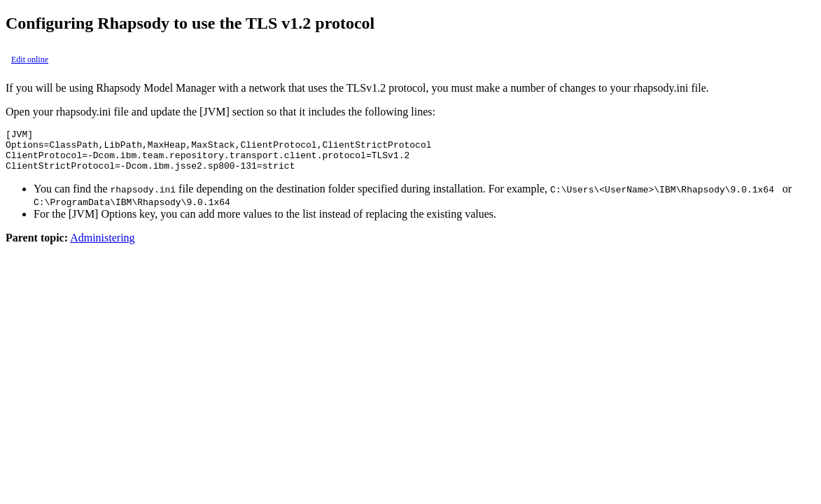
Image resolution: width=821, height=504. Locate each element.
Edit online (30, 59)
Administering (102, 246)
